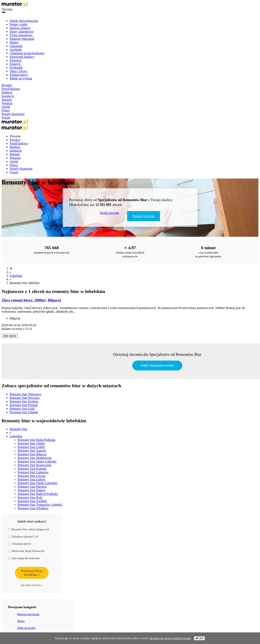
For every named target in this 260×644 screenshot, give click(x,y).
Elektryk (15, 64)
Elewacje (16, 60)
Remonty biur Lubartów (33, 472)
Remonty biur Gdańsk (24, 412)
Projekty (7, 85)
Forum (6, 118)
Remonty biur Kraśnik (32, 469)
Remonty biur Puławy (32, 490)
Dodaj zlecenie (110, 213)
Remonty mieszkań (22, 39)
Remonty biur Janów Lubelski (37, 461)
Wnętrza (7, 103)
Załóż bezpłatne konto (157, 366)
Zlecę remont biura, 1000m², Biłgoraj (31, 300)
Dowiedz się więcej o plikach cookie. (170, 638)
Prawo (6, 110)
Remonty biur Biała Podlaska (36, 440)
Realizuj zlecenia (144, 216)
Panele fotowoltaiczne (24, 21)
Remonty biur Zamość (32, 451)
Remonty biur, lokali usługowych (29, 529)
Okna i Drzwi (18, 71)
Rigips (21, 621)
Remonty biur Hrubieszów (35, 458)
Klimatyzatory (19, 75)
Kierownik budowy (22, 57)
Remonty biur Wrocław (25, 398)
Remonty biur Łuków (31, 479)
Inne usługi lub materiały (24, 558)
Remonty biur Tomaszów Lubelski (40, 505)
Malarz (14, 42)
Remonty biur (18, 429)
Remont (7, 100)
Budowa (7, 92)
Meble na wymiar (21, 78)
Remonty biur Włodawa (33, 508)
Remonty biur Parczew (32, 487)
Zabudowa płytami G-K (23, 537)
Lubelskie (16, 276)
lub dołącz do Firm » (32, 585)
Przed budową (11, 89)
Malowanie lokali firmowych (26, 551)
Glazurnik (16, 46)
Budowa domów (20, 28)
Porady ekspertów (13, 114)
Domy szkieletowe (22, 32)
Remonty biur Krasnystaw (34, 465)
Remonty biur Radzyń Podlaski (38, 494)
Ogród (6, 107)
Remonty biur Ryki (30, 497)
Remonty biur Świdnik (32, 501)
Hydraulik (16, 68)
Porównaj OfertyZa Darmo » (32, 573)
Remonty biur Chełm (31, 443)
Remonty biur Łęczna (32, 476)
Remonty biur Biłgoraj (32, 454)
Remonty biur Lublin (31, 447)
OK (199, 638)
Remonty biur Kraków (24, 401)
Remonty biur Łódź (22, 409)
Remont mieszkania (28, 614)
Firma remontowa (21, 35)
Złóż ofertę (10, 336)
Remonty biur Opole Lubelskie (38, 483)
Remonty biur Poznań (24, 405)
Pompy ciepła (18, 24)
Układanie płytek (19, 544)
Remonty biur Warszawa (25, 394)
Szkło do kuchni (26, 628)
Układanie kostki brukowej (27, 53)
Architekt (16, 50)
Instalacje (8, 96)
